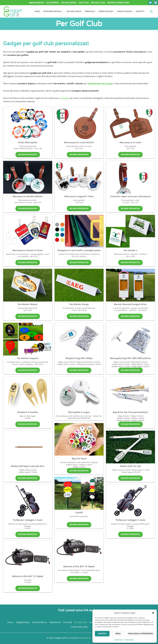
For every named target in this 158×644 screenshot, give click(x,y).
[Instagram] (156, 3)
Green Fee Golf (106, 11)
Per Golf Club (98, 3)
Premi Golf (90, 11)
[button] (153, 613)
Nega (118, 634)
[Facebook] (150, 3)
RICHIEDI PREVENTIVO (28, 154)
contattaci (65, 98)
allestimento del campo (100, 83)
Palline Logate (74, 11)
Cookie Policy (119, 640)
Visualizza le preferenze (140, 634)
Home (37, 11)
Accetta (102, 634)
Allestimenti (53, 3)
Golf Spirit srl (85, 638)
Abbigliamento (36, 3)
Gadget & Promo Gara (118, 3)
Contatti (140, 11)
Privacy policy (129, 640)
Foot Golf (84, 3)
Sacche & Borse (69, 3)
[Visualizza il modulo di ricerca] (151, 11)
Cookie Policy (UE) (79, 627)
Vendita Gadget (125, 11)
